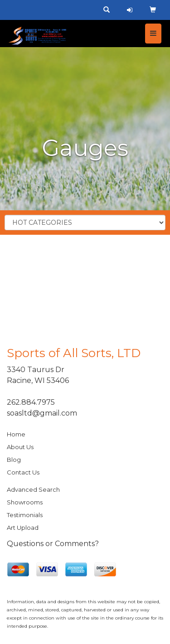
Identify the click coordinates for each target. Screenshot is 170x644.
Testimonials (25, 515)
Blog (14, 460)
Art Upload (23, 528)
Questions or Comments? (53, 544)
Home (16, 434)
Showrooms (25, 502)
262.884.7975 (31, 402)
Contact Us (23, 472)
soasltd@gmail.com (42, 413)
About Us (20, 447)
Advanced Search (33, 489)
